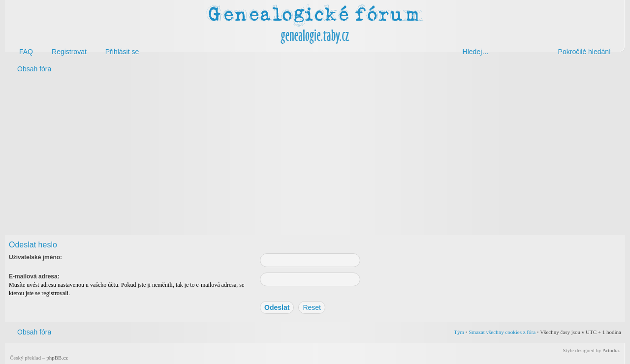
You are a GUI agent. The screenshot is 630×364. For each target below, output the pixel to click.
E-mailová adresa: (34, 276)
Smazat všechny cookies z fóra (502, 332)
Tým (459, 332)
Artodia (611, 350)
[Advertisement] (301, 156)
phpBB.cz (57, 358)
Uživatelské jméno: (35, 257)
